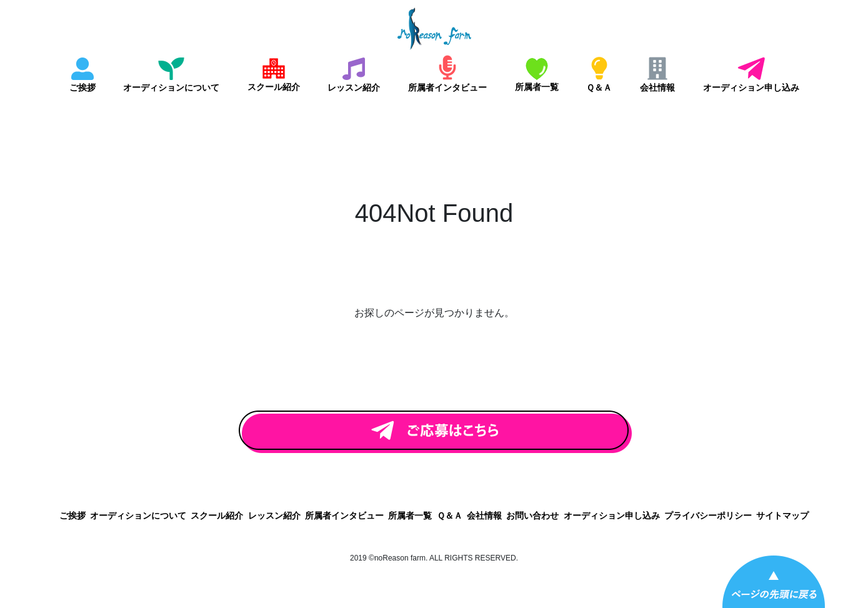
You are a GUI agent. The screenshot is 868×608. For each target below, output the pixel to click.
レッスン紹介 (354, 87)
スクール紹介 (274, 87)
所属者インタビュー (447, 87)
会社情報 (657, 87)
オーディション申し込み (751, 87)
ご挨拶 (82, 87)
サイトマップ (782, 516)
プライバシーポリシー (708, 516)
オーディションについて (171, 87)
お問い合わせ (532, 516)
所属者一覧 (537, 87)
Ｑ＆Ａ (599, 87)
